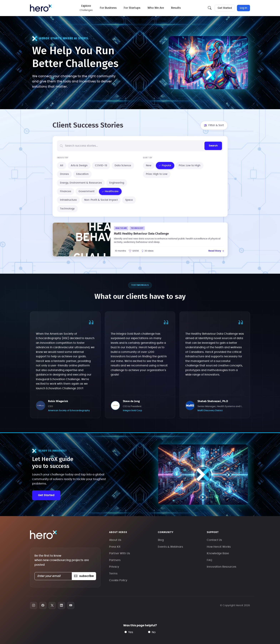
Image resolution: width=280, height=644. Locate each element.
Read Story (216, 251)
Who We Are (156, 8)
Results (176, 8)
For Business (108, 8)
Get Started (225, 8)
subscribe (84, 576)
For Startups (132, 8)
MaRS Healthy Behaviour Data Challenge (141, 234)
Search (213, 146)
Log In (243, 8)
